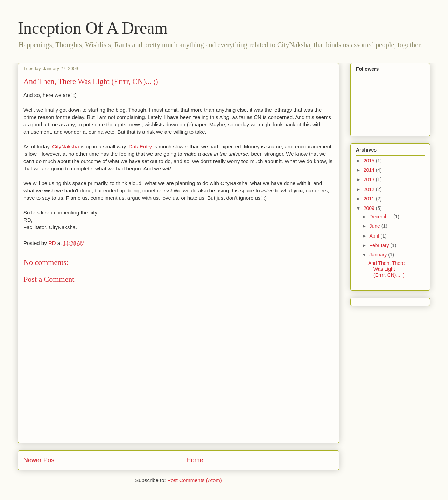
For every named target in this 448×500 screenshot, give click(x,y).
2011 (370, 199)
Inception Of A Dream (93, 28)
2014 (370, 170)
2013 (370, 179)
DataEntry (140, 146)
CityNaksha (66, 146)
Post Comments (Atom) (195, 480)
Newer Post (40, 460)
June (375, 226)
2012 (370, 189)
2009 (370, 208)
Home (195, 460)
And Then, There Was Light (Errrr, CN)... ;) (387, 269)
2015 (370, 161)
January (379, 255)
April (375, 236)
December (381, 217)
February (380, 245)
